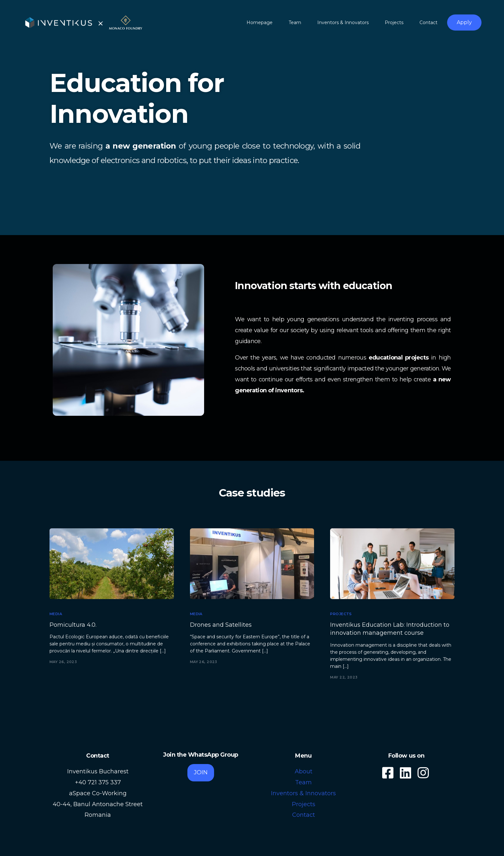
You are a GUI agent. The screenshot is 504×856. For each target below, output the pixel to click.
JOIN (201, 772)
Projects (341, 614)
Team (303, 782)
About (304, 771)
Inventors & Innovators (303, 793)
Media (56, 614)
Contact (304, 815)
